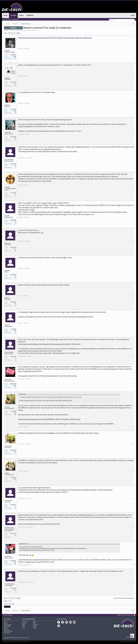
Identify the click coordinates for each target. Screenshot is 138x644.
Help (125, 615)
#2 (133, 76)
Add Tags (9, 601)
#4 (133, 134)
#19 (133, 565)
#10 (133, 296)
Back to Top (7, 633)
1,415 (15, 84)
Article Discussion (16, 30)
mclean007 (8, 380)
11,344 (14, 57)
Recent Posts (16, 19)
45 (15, 276)
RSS (134, 615)
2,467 (15, 249)
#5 (133, 158)
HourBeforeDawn (10, 584)
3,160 (15, 479)
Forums (13, 15)
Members (30, 15)
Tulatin (7, 473)
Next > (19, 33)
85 (15, 535)
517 (15, 195)
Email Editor (7, 626)
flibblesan (8, 105)
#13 (133, 379)
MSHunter (8, 243)
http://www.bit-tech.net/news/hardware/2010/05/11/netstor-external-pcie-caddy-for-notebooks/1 (55, 38)
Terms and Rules (123, 642)
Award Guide (7, 625)
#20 (133, 582)
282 (15, 452)
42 (15, 222)
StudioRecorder (9, 528)
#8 (133, 241)
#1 (133, 49)
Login (132, 15)
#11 (133, 323)
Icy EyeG (7, 187)
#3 (133, 103)
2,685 (15, 413)
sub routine (8, 446)
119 (15, 166)
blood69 (7, 216)
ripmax (7, 298)
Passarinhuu (8, 500)
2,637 (15, 590)
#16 (133, 471)
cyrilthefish (8, 556)
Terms (6, 628)
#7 (133, 217)
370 (15, 304)
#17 (133, 499)
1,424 (15, 111)
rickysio (7, 325)
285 (15, 138)
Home (6, 15)
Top (132, 615)
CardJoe (28, 30)
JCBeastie (8, 132)
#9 (133, 269)
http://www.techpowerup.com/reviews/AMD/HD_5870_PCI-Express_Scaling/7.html (49, 419)
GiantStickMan (9, 160)
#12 (133, 356)
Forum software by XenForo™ (16, 642)
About (6, 623)
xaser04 (7, 407)
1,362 (15, 562)
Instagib (7, 78)
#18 (133, 527)
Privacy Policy (132, 642)
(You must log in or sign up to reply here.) (124, 598)
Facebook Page (8, 631)
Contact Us (120, 615)
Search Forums (7, 19)
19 (15, 506)
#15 (133, 444)
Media (21, 15)
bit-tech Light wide (8, 615)
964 (15, 331)
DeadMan (8, 270)
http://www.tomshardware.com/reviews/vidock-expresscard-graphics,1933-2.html (49, 344)
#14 (133, 427)
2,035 (15, 386)
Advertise (7, 629)
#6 (133, 185)
